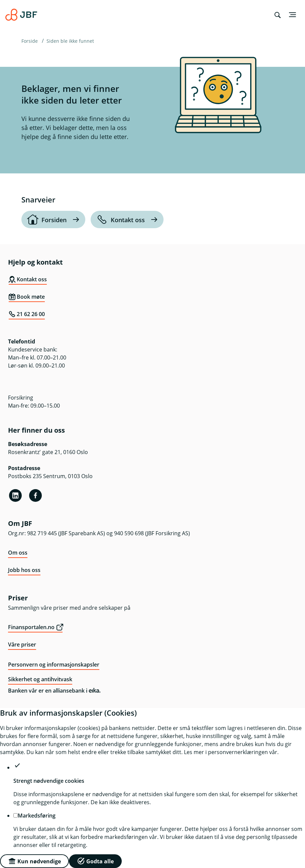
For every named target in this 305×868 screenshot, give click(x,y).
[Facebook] (35, 495)
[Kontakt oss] (127, 220)
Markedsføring (37, 816)
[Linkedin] (15, 495)
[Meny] (292, 15)
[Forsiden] (53, 220)
